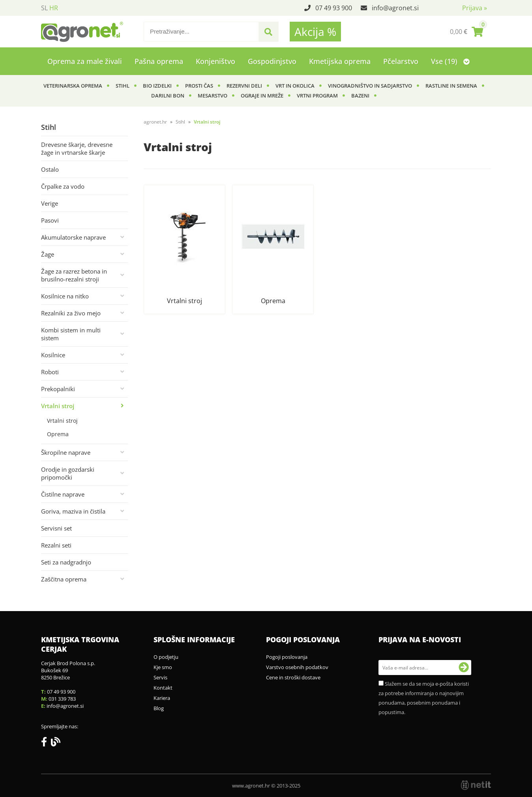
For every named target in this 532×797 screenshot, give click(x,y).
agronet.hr (155, 122)
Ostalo (50, 169)
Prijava (475, 8)
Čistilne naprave (63, 494)
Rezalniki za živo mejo (71, 313)
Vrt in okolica (295, 86)
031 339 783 (62, 699)
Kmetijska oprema (340, 61)
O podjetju (166, 657)
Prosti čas (199, 86)
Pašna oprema (159, 61)
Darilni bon (168, 96)
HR (54, 8)
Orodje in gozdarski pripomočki (68, 473)
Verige (50, 203)
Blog (159, 708)
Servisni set (56, 528)
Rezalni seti (56, 545)
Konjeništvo (215, 61)
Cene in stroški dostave (293, 677)
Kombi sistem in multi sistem (71, 334)
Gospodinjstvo (272, 61)
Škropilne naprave (66, 452)
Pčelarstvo (401, 61)
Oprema (58, 434)
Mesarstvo (213, 96)
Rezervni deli (244, 86)
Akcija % (315, 32)
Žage (48, 254)
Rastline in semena (451, 86)
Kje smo (163, 667)
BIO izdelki (157, 86)
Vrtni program (317, 96)
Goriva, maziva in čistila (73, 511)
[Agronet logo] (82, 32)
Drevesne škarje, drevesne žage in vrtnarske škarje (77, 148)
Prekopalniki (58, 389)
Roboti (50, 372)
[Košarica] (466, 32)
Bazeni (360, 96)
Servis (160, 677)
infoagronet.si (395, 8)
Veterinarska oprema (73, 86)
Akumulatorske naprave (73, 237)
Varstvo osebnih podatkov (297, 667)
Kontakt (163, 688)
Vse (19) (450, 61)
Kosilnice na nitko (65, 296)
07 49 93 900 (334, 8)
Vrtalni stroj (58, 406)
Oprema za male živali (85, 61)
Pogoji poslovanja (287, 657)
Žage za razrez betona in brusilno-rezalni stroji (74, 275)
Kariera (162, 698)
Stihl (123, 86)
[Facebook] (46, 743)
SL (44, 8)
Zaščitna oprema (64, 579)
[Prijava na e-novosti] (464, 668)
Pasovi (50, 220)
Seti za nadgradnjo (66, 562)
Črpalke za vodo (63, 186)
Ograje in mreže (262, 96)
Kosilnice (53, 355)
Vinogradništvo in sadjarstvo (370, 86)
